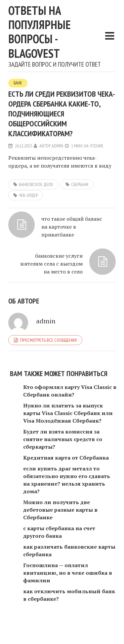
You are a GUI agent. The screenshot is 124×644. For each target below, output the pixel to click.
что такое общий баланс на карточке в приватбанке (72, 227)
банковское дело (36, 184)
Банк (18, 83)
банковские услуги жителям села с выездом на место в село (51, 264)
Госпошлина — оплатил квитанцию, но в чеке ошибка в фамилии (68, 573)
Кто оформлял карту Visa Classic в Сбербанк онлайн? (70, 391)
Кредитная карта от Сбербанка (66, 458)
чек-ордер (28, 195)
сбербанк (80, 184)
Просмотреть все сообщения (48, 340)
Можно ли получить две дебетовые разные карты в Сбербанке (60, 510)
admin (57, 146)
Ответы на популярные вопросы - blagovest (40, 32)
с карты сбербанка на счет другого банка (59, 532)
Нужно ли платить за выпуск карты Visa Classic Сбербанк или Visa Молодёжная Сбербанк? (68, 413)
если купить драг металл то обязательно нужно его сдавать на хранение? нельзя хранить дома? (67, 480)
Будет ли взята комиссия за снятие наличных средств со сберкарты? (63, 439)
